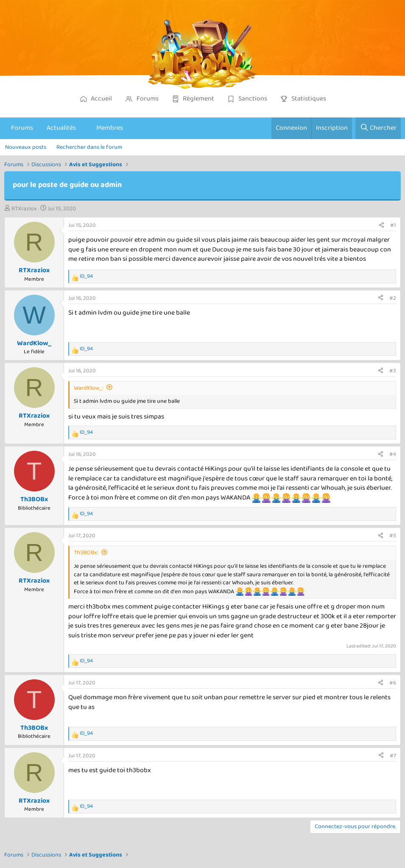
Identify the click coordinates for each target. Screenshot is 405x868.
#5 (393, 536)
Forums (22, 128)
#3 (393, 371)
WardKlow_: (89, 388)
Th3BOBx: (86, 553)
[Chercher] (378, 128)
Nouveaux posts (26, 147)
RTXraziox (24, 209)
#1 (393, 225)
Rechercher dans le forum (89, 147)
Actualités (61, 128)
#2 (393, 298)
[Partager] (381, 226)
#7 (393, 756)
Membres (110, 128)
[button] (83, 128)
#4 (393, 454)
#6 (393, 683)
